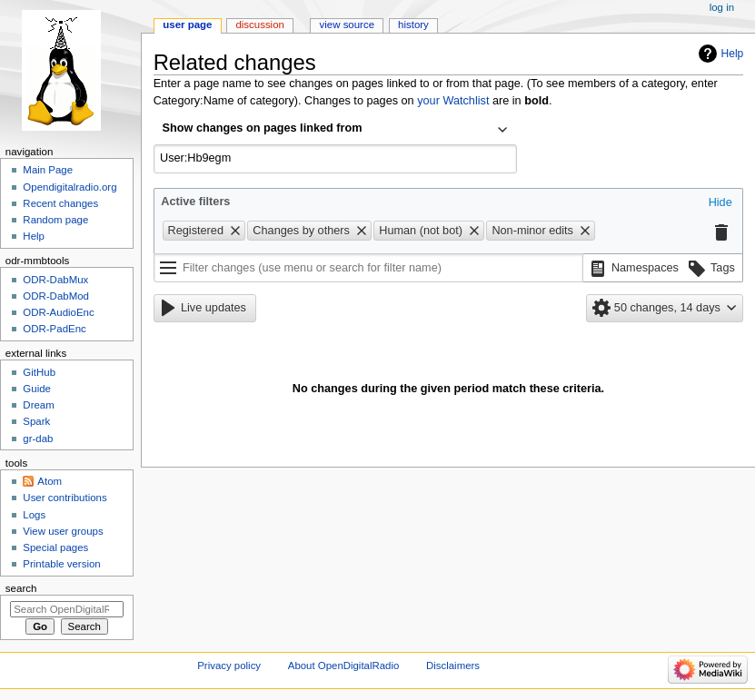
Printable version (61, 564)
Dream (38, 405)
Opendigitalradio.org (70, 187)
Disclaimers (453, 665)
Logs (34, 515)
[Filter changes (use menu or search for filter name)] (368, 268)
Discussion (259, 25)
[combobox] (335, 130)
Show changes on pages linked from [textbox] (263, 128)
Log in (722, 7)
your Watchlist (453, 101)
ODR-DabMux (55, 280)
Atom (50, 481)
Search (21, 588)
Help (733, 54)
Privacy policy (229, 665)
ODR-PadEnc (54, 329)
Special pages (55, 547)
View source (347, 25)
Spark (36, 421)
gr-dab (38, 439)
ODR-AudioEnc (58, 312)
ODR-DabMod (56, 296)
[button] (720, 203)
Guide (37, 389)
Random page (55, 220)
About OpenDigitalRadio (344, 665)
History (413, 25)
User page (187, 25)
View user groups (63, 531)
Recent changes (60, 203)
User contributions (65, 498)
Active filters (195, 202)
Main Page (48, 170)
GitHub (39, 372)
